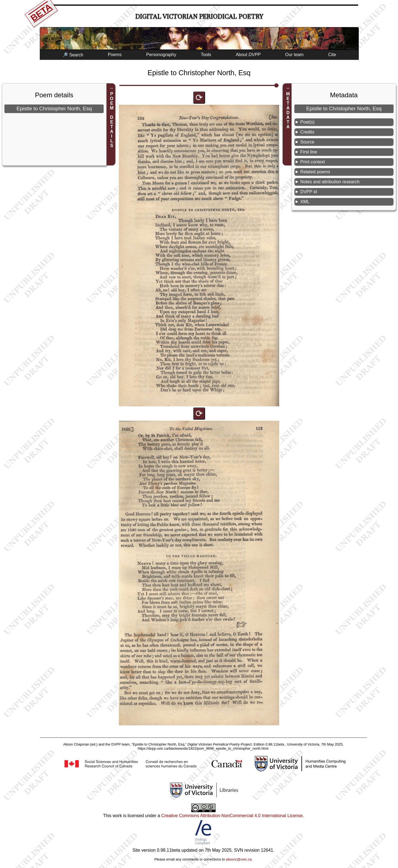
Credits (307, 132)
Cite (332, 55)
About (248, 55)
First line (309, 152)
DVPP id (309, 192)
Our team (294, 55)
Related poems (315, 172)
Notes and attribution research (330, 182)
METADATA (288, 110)
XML (305, 202)
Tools (206, 55)
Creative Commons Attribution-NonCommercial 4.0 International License (232, 816)
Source (307, 142)
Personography (161, 55)
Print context (313, 162)
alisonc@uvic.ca (239, 859)
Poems (115, 55)
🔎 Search (73, 55)
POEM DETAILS (112, 120)
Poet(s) (308, 122)
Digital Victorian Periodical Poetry (199, 16)
